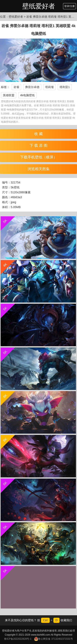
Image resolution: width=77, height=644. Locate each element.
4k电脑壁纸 (27, 95)
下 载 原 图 (38, 146)
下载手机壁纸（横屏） (39, 157)
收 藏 (38, 134)
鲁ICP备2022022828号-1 (18, 639)
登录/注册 (70, 6)
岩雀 (16, 87)
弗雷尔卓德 (32, 87)
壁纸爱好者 (39, 6)
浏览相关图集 (39, 169)
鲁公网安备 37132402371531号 (53, 639)
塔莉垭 (49, 87)
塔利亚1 (65, 87)
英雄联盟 (9, 95)
